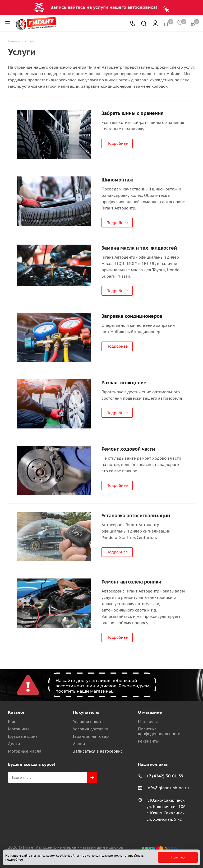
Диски (14, 744)
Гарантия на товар (91, 736)
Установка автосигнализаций (136, 515)
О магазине (150, 712)
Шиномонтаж (117, 180)
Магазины (148, 722)
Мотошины (19, 729)
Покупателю (86, 712)
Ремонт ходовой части (128, 449)
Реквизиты (148, 741)
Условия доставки (91, 729)
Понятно (178, 857)
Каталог (16, 712)
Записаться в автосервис (98, 751)
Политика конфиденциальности (159, 731)
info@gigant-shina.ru (168, 788)
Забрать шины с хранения (133, 113)
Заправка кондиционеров (132, 316)
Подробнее (117, 143)
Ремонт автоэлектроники (131, 582)
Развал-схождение (124, 383)
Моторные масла (25, 751)
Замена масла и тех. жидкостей (139, 248)
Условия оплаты (89, 722)
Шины (14, 722)
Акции (79, 744)
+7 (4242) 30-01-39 (165, 776)
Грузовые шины (23, 736)
